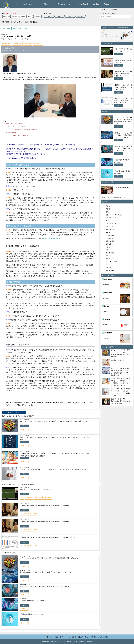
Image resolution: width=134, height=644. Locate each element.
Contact (96, 4)
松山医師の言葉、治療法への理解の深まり (26, 129)
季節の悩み (109, 209)
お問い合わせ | (85, 637)
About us (48, 4)
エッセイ (109, 267)
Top (38, 4)
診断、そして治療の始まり (15, 124)
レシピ (108, 247)
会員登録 (114, 9)
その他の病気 (37, 16)
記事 (60, 16)
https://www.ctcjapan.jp (52, 239)
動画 (70, 16)
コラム (108, 250)
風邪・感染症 (110, 229)
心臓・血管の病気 (111, 224)
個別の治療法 (15, 16)
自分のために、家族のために (22, 135)
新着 (49, 16)
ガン (107, 265)
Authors (107, 4)
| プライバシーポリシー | (53, 637)
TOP (3, 22)
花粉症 (108, 232)
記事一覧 (9, 22)
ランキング (81, 16)
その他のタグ (17, 44)
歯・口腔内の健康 (111, 262)
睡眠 (107, 212)
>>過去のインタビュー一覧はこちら (114, 198)
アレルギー (109, 206)
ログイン (104, 9)
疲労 (107, 221)
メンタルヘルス (111, 218)
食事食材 (23, 16)
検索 (102, 17)
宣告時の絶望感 (11, 132)
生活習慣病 (109, 226)
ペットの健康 (110, 270)
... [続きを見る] (50, 80)
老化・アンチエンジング (114, 215)
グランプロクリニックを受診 (15, 126)
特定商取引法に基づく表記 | (100, 637)
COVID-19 (30, 16)
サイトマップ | (66, 637)
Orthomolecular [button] (64, 4)
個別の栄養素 (6, 16)
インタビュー (38, 44)
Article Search (82, 4)
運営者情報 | (76, 637)
